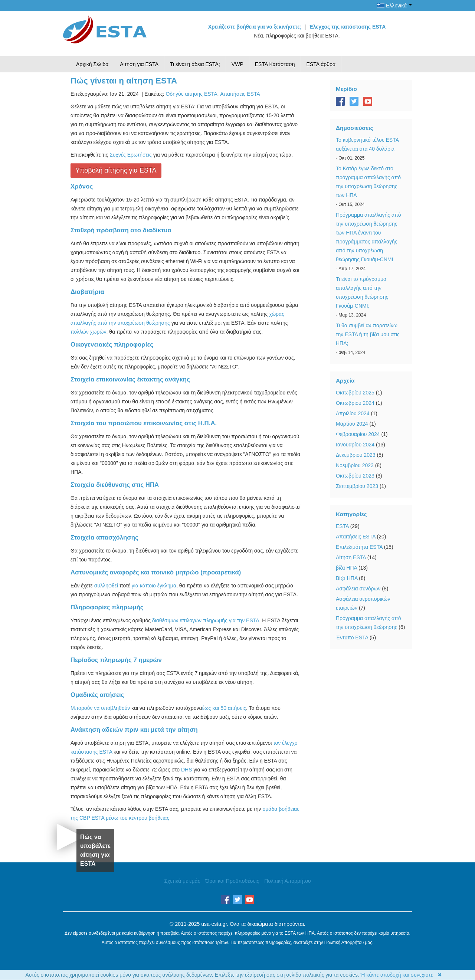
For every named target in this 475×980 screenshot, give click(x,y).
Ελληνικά (395, 6)
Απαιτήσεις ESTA (240, 94)
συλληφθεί (106, 586)
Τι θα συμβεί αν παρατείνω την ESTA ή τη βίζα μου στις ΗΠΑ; (368, 334)
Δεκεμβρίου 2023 (356, 455)
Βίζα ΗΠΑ (347, 578)
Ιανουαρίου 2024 (355, 445)
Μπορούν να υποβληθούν (100, 708)
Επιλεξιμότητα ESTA (359, 547)
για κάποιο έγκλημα (154, 586)
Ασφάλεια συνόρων (358, 589)
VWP (237, 64)
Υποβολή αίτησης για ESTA (116, 170)
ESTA (342, 526)
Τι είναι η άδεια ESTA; (195, 64)
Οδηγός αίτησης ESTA (192, 94)
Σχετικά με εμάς (182, 881)
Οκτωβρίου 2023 (355, 476)
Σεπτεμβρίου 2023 (357, 486)
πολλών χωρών (88, 332)
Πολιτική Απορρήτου (287, 881)
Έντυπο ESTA (352, 638)
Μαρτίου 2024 (352, 424)
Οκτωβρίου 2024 (355, 403)
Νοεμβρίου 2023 (355, 465)
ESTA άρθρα (321, 64)
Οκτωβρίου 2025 (355, 393)
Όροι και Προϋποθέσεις (232, 881)
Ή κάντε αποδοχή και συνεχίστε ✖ (401, 975)
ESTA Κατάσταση (275, 64)
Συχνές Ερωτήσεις (131, 155)
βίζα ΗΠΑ (346, 568)
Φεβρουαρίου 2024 (358, 434)
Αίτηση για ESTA (139, 64)
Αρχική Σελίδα (92, 64)
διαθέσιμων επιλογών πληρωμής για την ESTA (206, 620)
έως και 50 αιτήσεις (224, 708)
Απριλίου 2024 (353, 413)
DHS (187, 770)
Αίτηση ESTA (351, 557)
